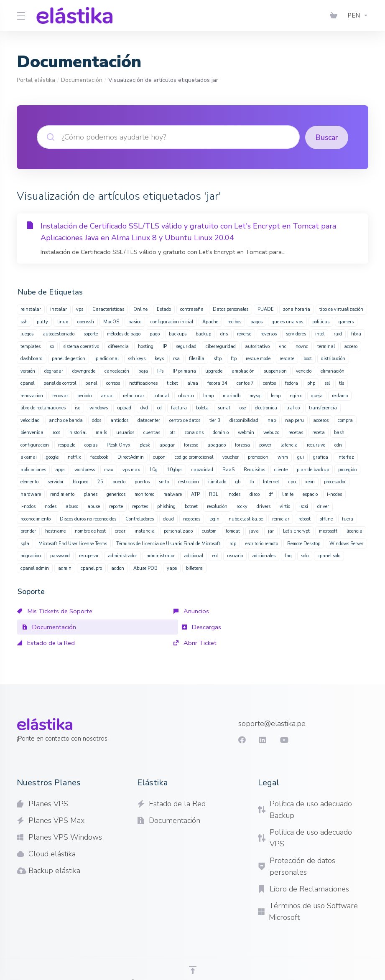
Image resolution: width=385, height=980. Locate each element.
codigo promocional (194, 457)
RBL (214, 494)
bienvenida (32, 432)
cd (159, 407)
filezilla (197, 358)
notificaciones (143, 383)
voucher (231, 457)
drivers (264, 506)
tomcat (233, 531)
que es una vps (287, 321)
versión (28, 371)
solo (305, 555)
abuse (94, 506)
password (60, 555)
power (265, 445)
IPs (160, 371)
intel (320, 334)
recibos (234, 321)
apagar (167, 445)
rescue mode (258, 358)
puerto (119, 481)
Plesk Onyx (119, 445)
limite (288, 494)
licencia (354, 531)
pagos (256, 321)
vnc (283, 346)
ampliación (243, 371)
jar (271, 531)
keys (159, 358)
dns (224, 334)
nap (272, 420)
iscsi (304, 506)
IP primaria (184, 371)
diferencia (119, 346)
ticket (172, 383)
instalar (59, 309)
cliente (281, 469)
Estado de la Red (160, 627)
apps (60, 469)
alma (193, 383)
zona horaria (297, 309)
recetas (296, 432)
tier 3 (215, 420)
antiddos (119, 420)
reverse (244, 334)
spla (25, 543)
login (214, 519)
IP (165, 346)
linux (63, 321)
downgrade (84, 371)
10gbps (175, 469)
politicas (321, 321)
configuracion (35, 445)
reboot (305, 519)
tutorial (161, 395)
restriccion (189, 481)
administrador (122, 555)
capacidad (202, 469)
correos (113, 383)
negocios (192, 519)
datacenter (149, 420)
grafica (321, 457)
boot (308, 358)
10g (153, 469)
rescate (287, 358)
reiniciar (281, 519)
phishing (166, 506)
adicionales (264, 555)
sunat (224, 407)
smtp (164, 481)
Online (140, 309)
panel (91, 383)
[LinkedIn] (262, 724)
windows (99, 407)
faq (288, 555)
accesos (321, 420)
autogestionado (59, 334)
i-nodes (334, 494)
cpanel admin (35, 568)
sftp (218, 358)
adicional (194, 555)
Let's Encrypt (296, 531)
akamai (29, 457)
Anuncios (148, 611)
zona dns (194, 432)
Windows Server (346, 543)
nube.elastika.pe (246, 519)
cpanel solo (329, 555)
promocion (258, 457)
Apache (210, 321)
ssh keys (137, 358)
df (271, 494)
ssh (24, 321)
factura (179, 407)
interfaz (346, 457)
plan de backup (313, 469)
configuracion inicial (172, 321)
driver (323, 506)
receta (319, 432)
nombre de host (90, 531)
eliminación (333, 371)
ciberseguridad (221, 346)
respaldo (67, 445)
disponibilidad (244, 420)
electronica (266, 407)
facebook (99, 457)
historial (78, 432)
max (109, 469)
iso (78, 407)
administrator (161, 555)
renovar (60, 395)
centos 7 (245, 383)
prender (28, 531)
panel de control (60, 383)
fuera (348, 519)
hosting (146, 346)
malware (173, 494)
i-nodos (28, 506)
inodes (234, 494)
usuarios (125, 432)
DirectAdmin (131, 457)
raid (338, 334)
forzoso (191, 445)
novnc (302, 346)
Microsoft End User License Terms (73, 543)
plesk (145, 445)
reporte (116, 506)
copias (91, 445)
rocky (242, 506)
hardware (31, 494)
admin (65, 568)
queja (317, 395)
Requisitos (254, 469)
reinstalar (31, 309)
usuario (235, 555)
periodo (84, 395)
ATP (195, 494)
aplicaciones (33, 469)
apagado (217, 445)
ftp (234, 358)
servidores (296, 334)
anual (107, 395)
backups (178, 334)
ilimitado (217, 481)
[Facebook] (241, 724)
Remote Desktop (304, 543)
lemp (276, 395)
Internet (271, 481)
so (52, 346)
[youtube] (283, 724)
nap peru (294, 420)
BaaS (228, 469)
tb (252, 481)
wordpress (85, 469)
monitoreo (144, 494)
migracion (31, 555)
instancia (145, 531)
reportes (140, 506)
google (52, 457)
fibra (356, 334)
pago (155, 334)
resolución (217, 506)
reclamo (340, 395)
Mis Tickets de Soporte (56, 611)
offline (326, 519)
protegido (347, 469)
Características (108, 309)
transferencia (323, 407)
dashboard (32, 358)
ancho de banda (66, 420)
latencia (289, 445)
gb (238, 481)
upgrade (214, 371)
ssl (327, 383)
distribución (333, 358)
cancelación (117, 371)
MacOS (111, 321)
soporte (91, 334)
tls (342, 383)
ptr (172, 432)
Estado (164, 309)
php (311, 383)
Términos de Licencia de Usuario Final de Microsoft (168, 543)
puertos (142, 481)
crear (120, 531)
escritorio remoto (262, 543)
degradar (54, 371)
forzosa (242, 445)
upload (124, 407)
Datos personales (231, 309)
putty (42, 321)
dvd (144, 407)
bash (339, 432)
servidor (56, 481)
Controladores (140, 519)
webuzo (271, 432)
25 (100, 481)
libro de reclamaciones (43, 407)
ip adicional (107, 358)
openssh (86, 321)
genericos (116, 494)
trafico (293, 407)
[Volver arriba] (193, 954)
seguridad (186, 346)
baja (143, 371)
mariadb (232, 395)
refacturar (134, 395)
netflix (74, 457)
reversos (269, 334)
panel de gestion (69, 358)
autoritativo (257, 346)
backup (203, 334)
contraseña (192, 309)
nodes (51, 506)
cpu (292, 481)
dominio (221, 432)
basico (135, 321)
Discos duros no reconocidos (88, 519)
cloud (168, 519)
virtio (285, 506)
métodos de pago (124, 334)
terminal (326, 346)
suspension (275, 371)
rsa (176, 358)
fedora (292, 383)
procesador (335, 481)
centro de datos (185, 420)
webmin (246, 432)
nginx (296, 395)
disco (255, 494)
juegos (27, 334)
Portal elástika (36, 80)
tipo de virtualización (341, 309)
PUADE (266, 309)
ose (243, 407)
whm (283, 457)
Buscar (326, 137)
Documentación (82, 80)
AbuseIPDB (145, 568)
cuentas (152, 432)
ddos (97, 420)
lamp (208, 395)
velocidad (30, 420)
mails (101, 432)
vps (80, 309)
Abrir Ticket (265, 627)
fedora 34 (217, 383)
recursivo (316, 445)
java (254, 531)
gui (301, 457)
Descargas (37, 627)
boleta (202, 407)
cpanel (27, 383)
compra (345, 420)
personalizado (178, 531)
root (56, 432)
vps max (131, 469)
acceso (351, 346)
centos (269, 383)
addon (118, 568)
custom (209, 531)
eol (215, 555)
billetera (194, 568)
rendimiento (62, 494)
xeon (310, 481)
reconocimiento (36, 519)
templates (31, 346)
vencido (304, 371)
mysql (256, 395)
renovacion (32, 395)
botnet (191, 506)
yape (172, 568)
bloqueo (80, 481)
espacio (310, 494)
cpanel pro (91, 568)
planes (91, 494)
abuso (72, 506)
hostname (55, 531)
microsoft (328, 531)
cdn (338, 445)
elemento (29, 481)
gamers (346, 321)
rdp (233, 543)
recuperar (89, 555)
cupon (159, 457)
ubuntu (186, 395)
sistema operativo (81, 346)
